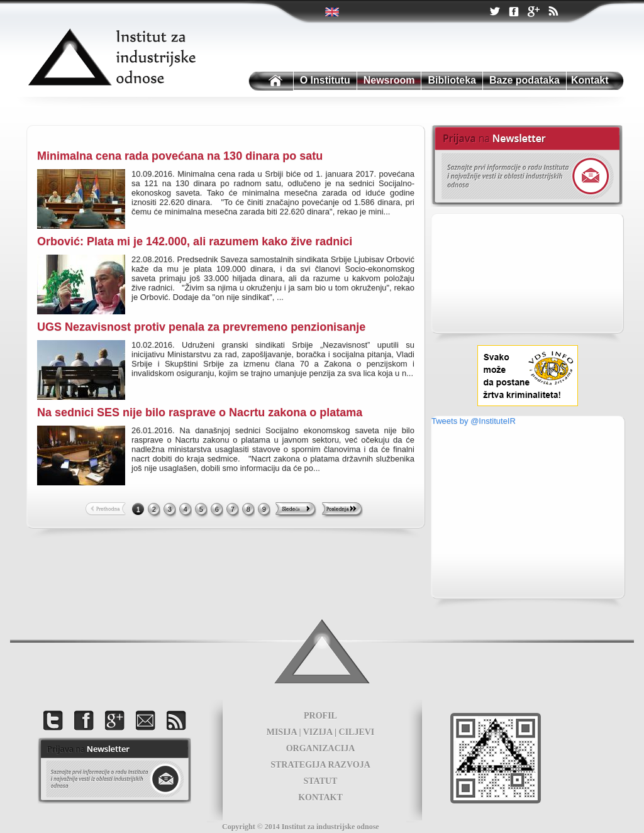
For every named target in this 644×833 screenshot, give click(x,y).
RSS (553, 13)
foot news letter (114, 770)
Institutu (270, 81)
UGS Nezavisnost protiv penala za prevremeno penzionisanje (201, 327)
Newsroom (389, 80)
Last (342, 510)
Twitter (333, 12)
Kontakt (590, 80)
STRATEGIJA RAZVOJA (320, 765)
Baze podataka (525, 80)
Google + (533, 13)
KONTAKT (320, 797)
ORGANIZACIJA (321, 748)
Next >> (296, 510)
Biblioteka (452, 80)
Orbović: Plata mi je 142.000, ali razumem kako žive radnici (195, 241)
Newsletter (527, 166)
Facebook (514, 12)
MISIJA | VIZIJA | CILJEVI (321, 732)
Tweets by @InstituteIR (474, 421)
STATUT (321, 781)
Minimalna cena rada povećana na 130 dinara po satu (180, 156)
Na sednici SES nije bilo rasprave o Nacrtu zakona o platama (200, 412)
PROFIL (320, 716)
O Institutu (325, 80)
